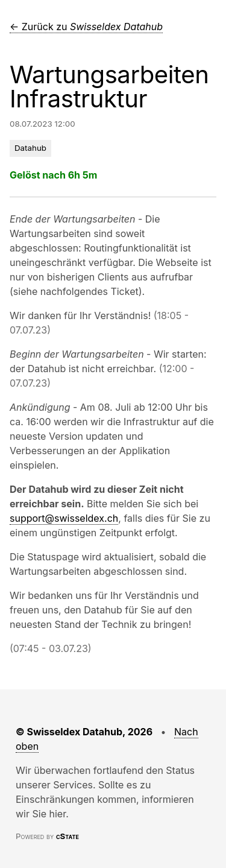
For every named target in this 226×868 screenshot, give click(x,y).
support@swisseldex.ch (64, 518)
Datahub (30, 148)
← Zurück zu (86, 27)
